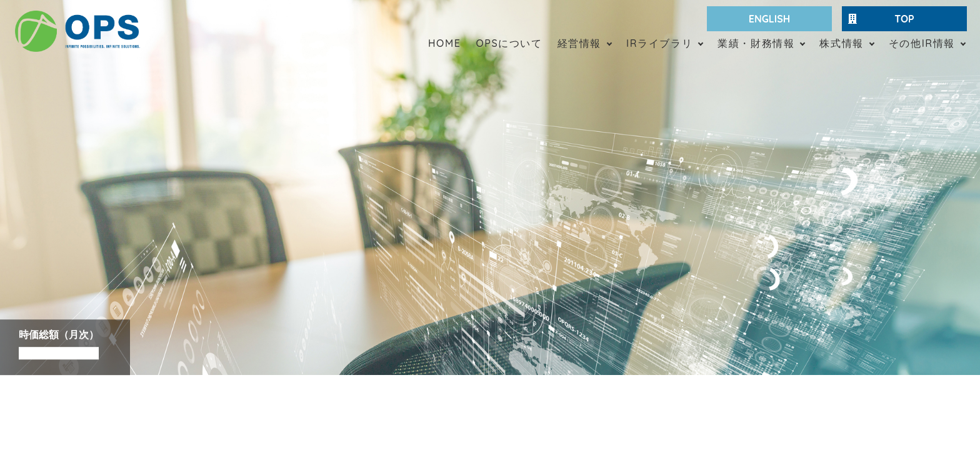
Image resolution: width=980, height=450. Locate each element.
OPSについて (509, 43)
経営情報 (579, 43)
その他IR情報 (922, 43)
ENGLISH (770, 19)
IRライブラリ (659, 43)
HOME (444, 43)
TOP (881, 19)
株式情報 (841, 43)
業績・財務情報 (756, 43)
